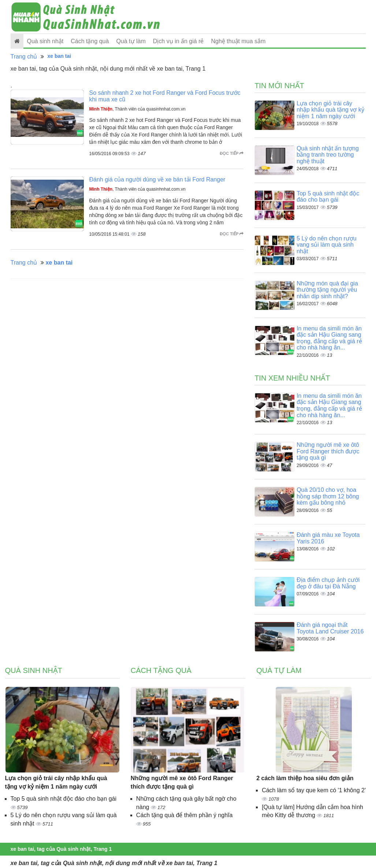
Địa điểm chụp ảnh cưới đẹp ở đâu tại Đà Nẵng (328, 583)
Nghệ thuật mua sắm (239, 41)
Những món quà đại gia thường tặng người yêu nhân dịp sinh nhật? (327, 290)
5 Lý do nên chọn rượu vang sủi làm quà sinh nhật (327, 245)
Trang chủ (24, 57)
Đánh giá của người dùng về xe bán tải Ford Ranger (157, 179)
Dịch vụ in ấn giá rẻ (178, 41)
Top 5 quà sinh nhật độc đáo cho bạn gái (328, 197)
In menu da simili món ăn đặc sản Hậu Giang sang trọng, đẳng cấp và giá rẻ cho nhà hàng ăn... (329, 338)
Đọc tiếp (232, 153)
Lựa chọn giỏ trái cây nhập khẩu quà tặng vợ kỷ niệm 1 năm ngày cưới (330, 110)
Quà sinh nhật (45, 41)
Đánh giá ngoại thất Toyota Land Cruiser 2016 (330, 628)
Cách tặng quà (90, 41)
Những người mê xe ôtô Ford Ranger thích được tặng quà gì (328, 451)
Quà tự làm (131, 41)
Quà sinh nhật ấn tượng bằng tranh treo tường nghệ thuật (328, 155)
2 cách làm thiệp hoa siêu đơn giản (305, 778)
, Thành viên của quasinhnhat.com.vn (137, 109)
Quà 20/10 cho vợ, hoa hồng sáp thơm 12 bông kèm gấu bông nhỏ (328, 496)
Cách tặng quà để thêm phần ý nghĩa (185, 815)
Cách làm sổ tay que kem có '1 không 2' (314, 790)
